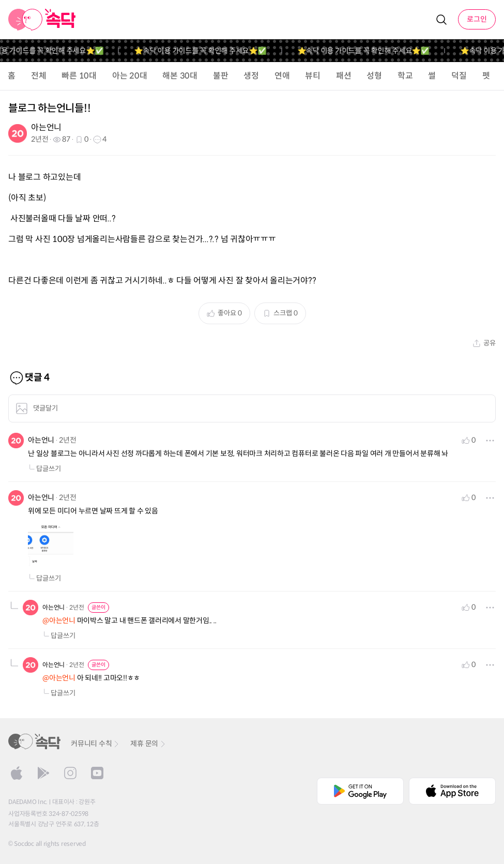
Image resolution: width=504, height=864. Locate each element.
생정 (251, 76)
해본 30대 (180, 76)
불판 (221, 76)
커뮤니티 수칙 (95, 744)
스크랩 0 (280, 313)
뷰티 (313, 76)
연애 (282, 76)
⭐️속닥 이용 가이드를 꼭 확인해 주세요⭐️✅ (207, 51)
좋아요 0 (224, 313)
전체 (39, 76)
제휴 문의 (148, 744)
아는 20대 (130, 76)
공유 (484, 343)
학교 (405, 76)
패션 (344, 76)
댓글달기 (37, 408)
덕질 (459, 76)
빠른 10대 (79, 76)
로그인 (477, 19)
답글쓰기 (44, 469)
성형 (374, 76)
